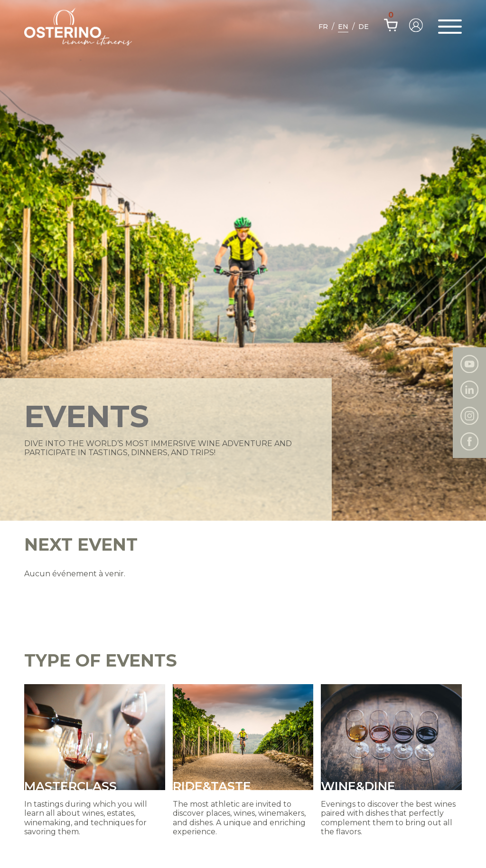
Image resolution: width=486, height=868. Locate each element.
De (364, 27)
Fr (323, 27)
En (343, 27)
